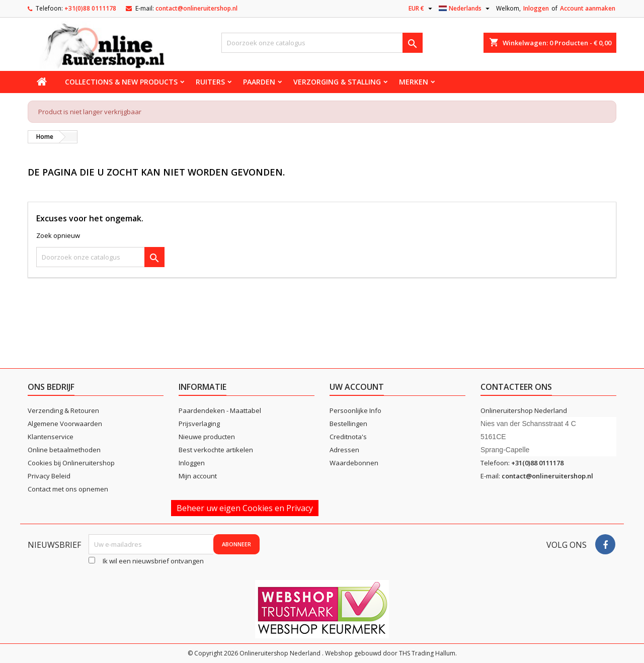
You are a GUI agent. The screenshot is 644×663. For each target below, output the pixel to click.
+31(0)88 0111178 (90, 8)
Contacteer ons (516, 387)
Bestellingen (348, 424)
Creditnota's (348, 437)
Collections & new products (121, 82)
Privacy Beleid (49, 476)
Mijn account (198, 476)
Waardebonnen (354, 463)
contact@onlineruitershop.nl (196, 8)
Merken (414, 82)
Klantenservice (51, 437)
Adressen (344, 450)
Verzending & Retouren (63, 410)
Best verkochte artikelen (216, 450)
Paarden (259, 82)
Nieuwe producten (207, 437)
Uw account (357, 387)
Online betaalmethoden (64, 450)
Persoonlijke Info (355, 410)
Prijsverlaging (199, 424)
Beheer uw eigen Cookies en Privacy (245, 508)
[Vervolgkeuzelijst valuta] (422, 9)
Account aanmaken (588, 8)
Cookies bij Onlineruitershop (71, 463)
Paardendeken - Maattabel (220, 410)
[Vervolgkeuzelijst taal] (465, 9)
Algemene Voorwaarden (65, 424)
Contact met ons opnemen (68, 489)
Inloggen (536, 8)
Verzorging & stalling (337, 82)
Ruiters (210, 82)
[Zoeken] (322, 43)
